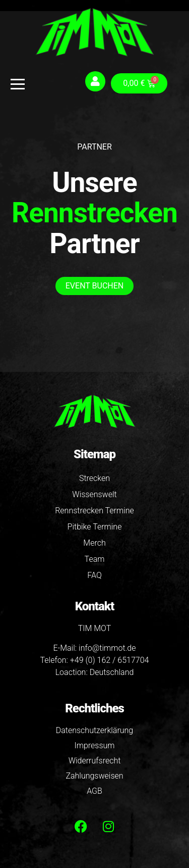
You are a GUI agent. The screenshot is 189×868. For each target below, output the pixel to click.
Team (95, 559)
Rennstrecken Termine (94, 511)
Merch (94, 543)
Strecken (94, 478)
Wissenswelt (94, 494)
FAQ (94, 575)
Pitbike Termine (95, 527)
